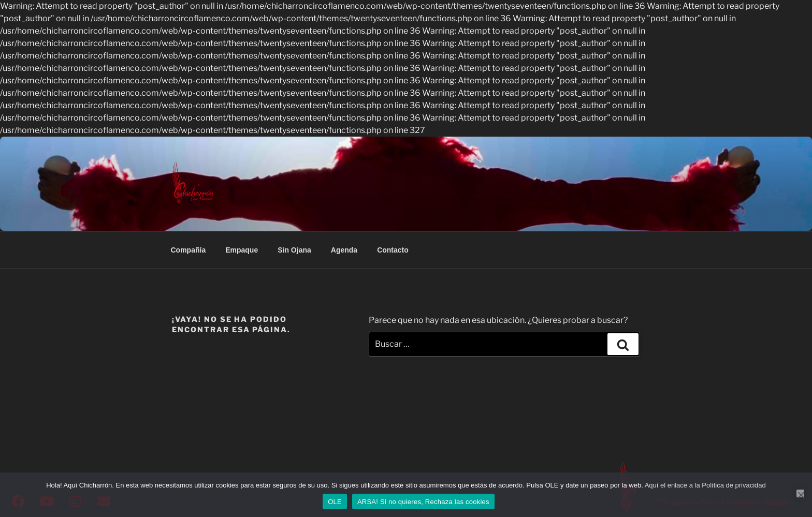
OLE (335, 502)
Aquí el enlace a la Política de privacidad (705, 485)
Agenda (344, 250)
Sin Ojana (294, 250)
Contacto (393, 250)
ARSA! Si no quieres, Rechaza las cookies (423, 502)
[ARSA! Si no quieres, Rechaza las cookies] (800, 493)
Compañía (189, 250)
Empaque (242, 250)
